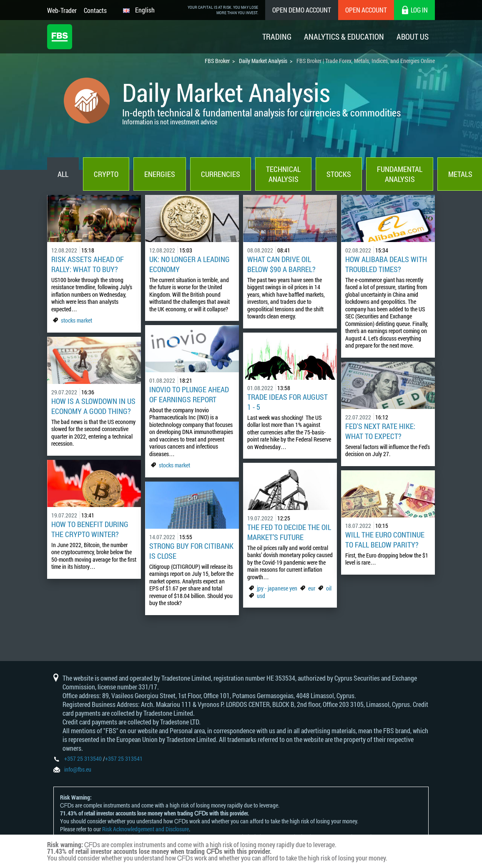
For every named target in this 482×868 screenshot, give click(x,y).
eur (312, 588)
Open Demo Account (302, 10)
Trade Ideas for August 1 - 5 (287, 402)
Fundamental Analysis (400, 174)
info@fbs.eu (78, 769)
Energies (160, 174)
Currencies (221, 174)
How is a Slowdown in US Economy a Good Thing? (93, 406)
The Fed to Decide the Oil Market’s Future (289, 532)
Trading (277, 37)
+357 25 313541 (124, 758)
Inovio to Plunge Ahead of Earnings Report (189, 394)
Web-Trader (62, 10)
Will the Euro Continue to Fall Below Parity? (385, 540)
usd (261, 596)
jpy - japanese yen (277, 588)
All (63, 174)
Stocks (339, 174)
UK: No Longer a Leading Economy (190, 264)
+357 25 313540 (83, 758)
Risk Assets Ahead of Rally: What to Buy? (88, 264)
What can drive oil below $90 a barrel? (281, 264)
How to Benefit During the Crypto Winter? (90, 529)
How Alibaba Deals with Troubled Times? (386, 264)
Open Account (366, 10)
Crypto (106, 174)
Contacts (95, 10)
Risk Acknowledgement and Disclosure (146, 829)
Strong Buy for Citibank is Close (191, 551)
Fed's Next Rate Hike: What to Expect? (380, 431)
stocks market (77, 320)
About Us (413, 37)
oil (329, 588)
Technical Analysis (283, 174)
